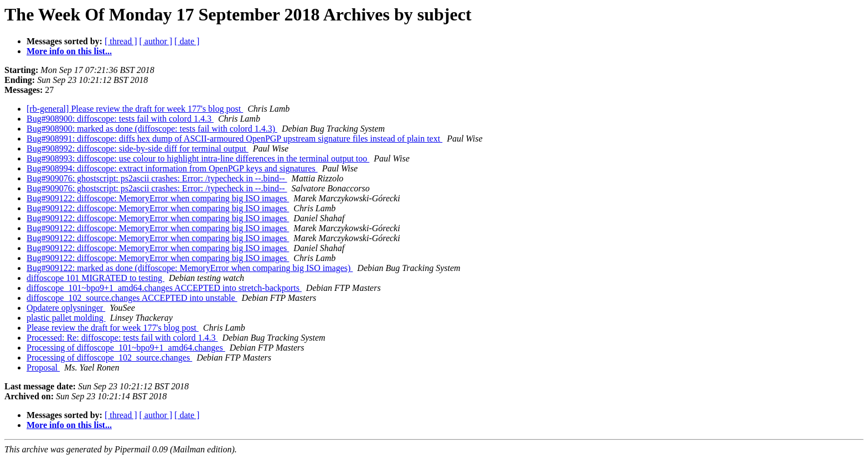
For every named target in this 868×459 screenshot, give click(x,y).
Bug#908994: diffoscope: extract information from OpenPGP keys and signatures (172, 168)
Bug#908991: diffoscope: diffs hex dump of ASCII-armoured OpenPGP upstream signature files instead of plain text (234, 139)
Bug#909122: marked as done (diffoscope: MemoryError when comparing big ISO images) (190, 268)
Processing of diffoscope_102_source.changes (109, 358)
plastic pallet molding (66, 318)
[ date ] (187, 41)
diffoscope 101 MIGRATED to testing (95, 278)
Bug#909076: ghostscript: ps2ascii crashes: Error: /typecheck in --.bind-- (157, 178)
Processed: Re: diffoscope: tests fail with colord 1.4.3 (122, 338)
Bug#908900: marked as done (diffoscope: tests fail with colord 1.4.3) (152, 129)
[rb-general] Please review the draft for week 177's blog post (135, 109)
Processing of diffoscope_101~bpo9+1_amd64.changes (126, 348)
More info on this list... (69, 51)
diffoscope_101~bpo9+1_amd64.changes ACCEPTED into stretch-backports (164, 288)
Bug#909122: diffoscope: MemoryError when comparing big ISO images (158, 198)
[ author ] (156, 41)
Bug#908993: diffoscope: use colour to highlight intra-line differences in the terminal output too (198, 158)
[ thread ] (121, 41)
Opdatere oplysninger (66, 308)
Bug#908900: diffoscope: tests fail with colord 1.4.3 (120, 119)
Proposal (43, 367)
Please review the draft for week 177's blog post (113, 328)
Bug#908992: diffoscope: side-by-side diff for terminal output (138, 148)
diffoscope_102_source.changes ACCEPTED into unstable (132, 298)
